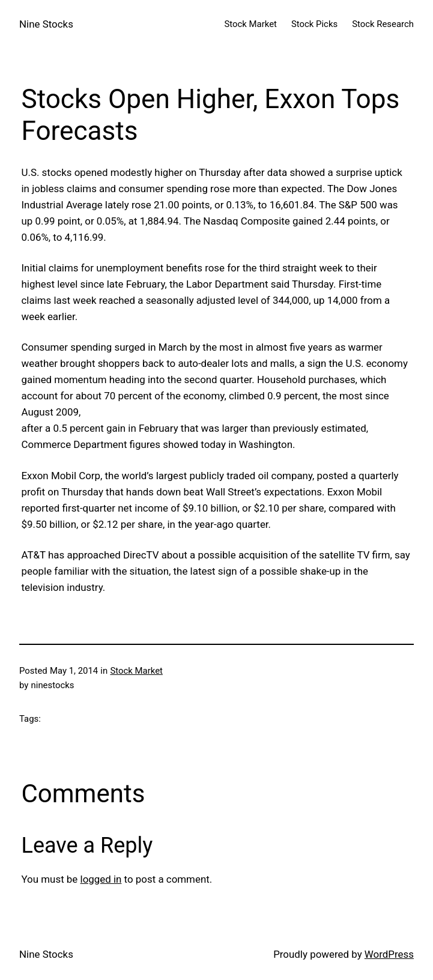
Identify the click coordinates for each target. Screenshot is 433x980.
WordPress (389, 954)
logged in (101, 879)
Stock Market (136, 671)
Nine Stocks (46, 24)
